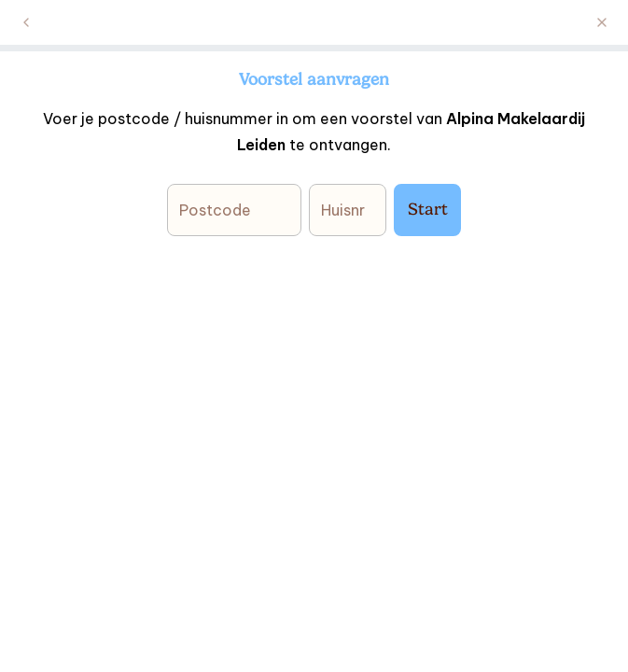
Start (428, 209)
